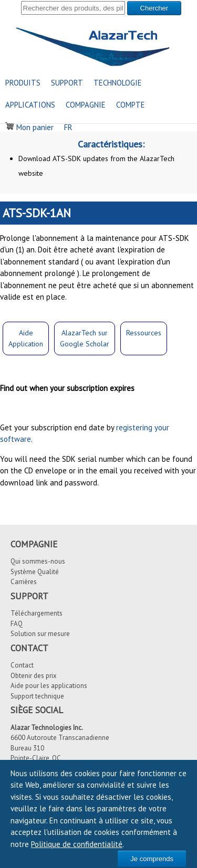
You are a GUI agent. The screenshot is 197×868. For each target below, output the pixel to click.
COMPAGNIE (86, 105)
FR (68, 127)
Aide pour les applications (49, 686)
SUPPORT (67, 83)
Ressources (144, 333)
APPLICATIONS (30, 105)
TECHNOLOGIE (118, 83)
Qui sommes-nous (38, 561)
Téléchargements (37, 613)
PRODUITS (23, 83)
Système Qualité (35, 572)
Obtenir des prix (34, 676)
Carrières (24, 582)
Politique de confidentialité (77, 844)
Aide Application (26, 338)
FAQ (17, 624)
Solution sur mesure (40, 634)
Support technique (37, 696)
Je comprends (152, 859)
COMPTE (131, 105)
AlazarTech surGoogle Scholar (85, 338)
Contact (22, 665)
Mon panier (29, 127)
